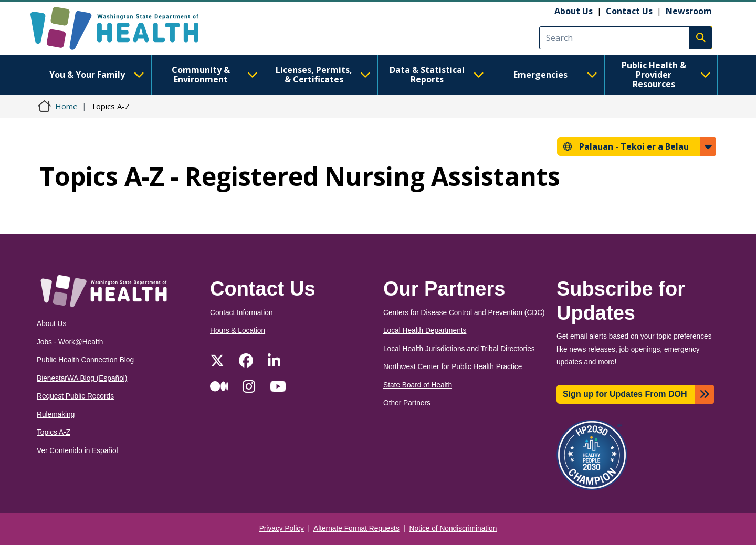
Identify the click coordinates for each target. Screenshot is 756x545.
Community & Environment (215, 75)
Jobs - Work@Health (70, 342)
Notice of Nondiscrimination (453, 528)
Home (66, 106)
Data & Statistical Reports (437, 75)
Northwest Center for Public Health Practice (453, 367)
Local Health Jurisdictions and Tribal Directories (459, 349)
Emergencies (555, 75)
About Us (574, 11)
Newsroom (689, 11)
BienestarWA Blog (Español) (82, 378)
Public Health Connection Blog (85, 360)
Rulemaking (56, 415)
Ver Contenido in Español (77, 451)
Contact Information (241, 313)
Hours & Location (238, 331)
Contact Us (629, 11)
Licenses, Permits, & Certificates (323, 75)
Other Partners (407, 403)
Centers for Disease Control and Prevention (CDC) (464, 313)
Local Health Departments (425, 331)
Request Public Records (75, 396)
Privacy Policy (282, 528)
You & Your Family (97, 75)
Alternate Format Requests (356, 528)
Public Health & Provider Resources (666, 75)
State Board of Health (418, 385)
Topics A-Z (54, 432)
